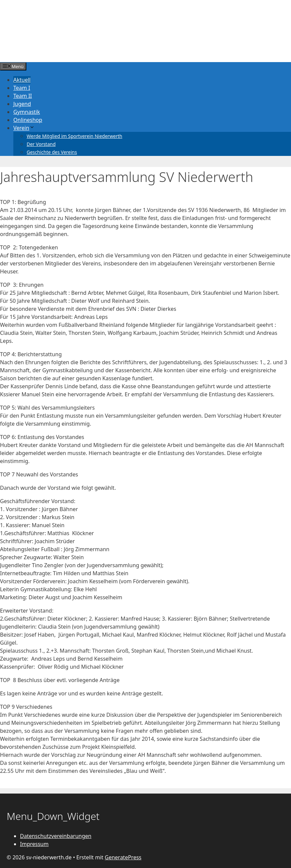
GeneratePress (123, 857)
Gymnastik (27, 112)
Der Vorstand (41, 144)
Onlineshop (28, 120)
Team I (22, 88)
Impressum (34, 844)
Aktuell (22, 80)
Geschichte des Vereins (52, 152)
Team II (23, 96)
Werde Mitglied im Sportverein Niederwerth (74, 136)
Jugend (22, 104)
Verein (24, 128)
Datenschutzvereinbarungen (56, 836)
